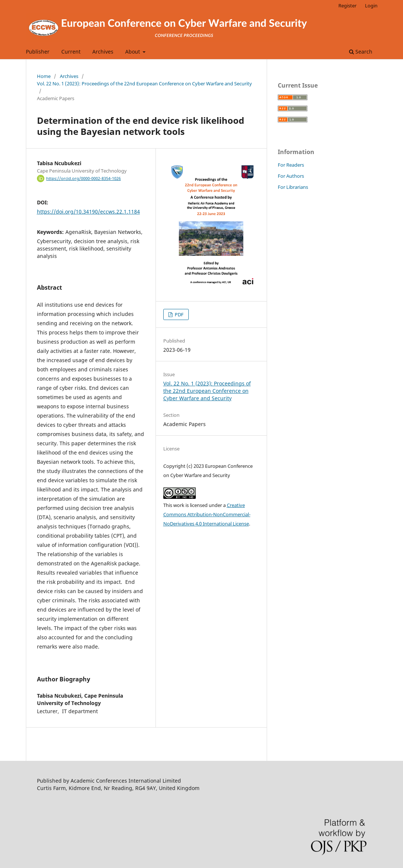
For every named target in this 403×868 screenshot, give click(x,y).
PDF (179, 314)
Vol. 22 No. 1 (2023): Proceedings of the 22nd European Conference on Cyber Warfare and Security (144, 84)
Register (347, 6)
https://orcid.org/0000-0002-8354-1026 (83, 178)
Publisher (38, 52)
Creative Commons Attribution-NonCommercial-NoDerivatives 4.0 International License (207, 514)
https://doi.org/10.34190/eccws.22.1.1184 (88, 212)
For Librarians (293, 187)
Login (371, 6)
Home (44, 76)
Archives (103, 52)
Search (361, 52)
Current (71, 52)
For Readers (291, 165)
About (133, 52)
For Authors (291, 176)
